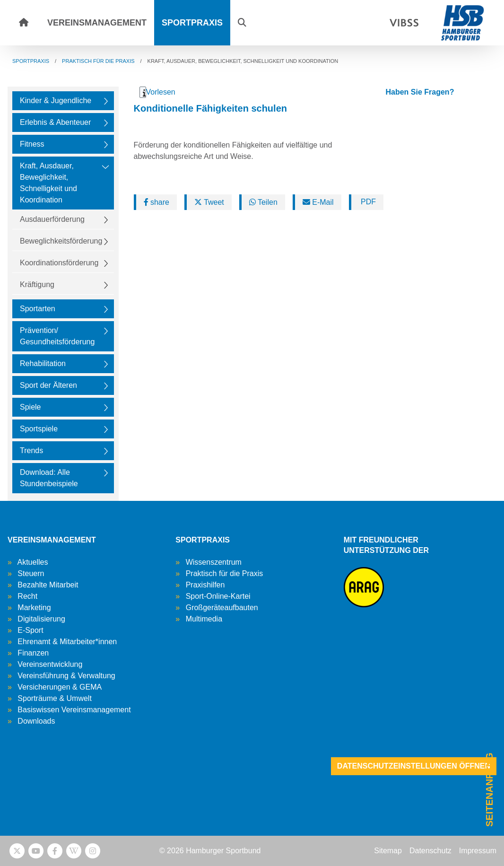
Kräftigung (37, 284)
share (156, 202)
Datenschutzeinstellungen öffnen (414, 766)
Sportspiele (39, 429)
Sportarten (38, 309)
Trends (31, 450)
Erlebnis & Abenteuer (55, 122)
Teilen (263, 202)
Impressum (478, 851)
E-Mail (318, 202)
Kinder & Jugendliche (56, 101)
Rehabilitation (43, 363)
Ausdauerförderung (52, 219)
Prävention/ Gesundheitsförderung (57, 336)
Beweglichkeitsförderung (61, 241)
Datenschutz (430, 851)
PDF (367, 202)
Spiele (30, 407)
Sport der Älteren (48, 385)
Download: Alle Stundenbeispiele (49, 478)
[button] (242, 23)
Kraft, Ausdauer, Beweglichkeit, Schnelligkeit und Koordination (48, 183)
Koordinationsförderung (59, 263)
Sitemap (388, 851)
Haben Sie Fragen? (420, 92)
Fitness (32, 144)
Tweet (209, 202)
